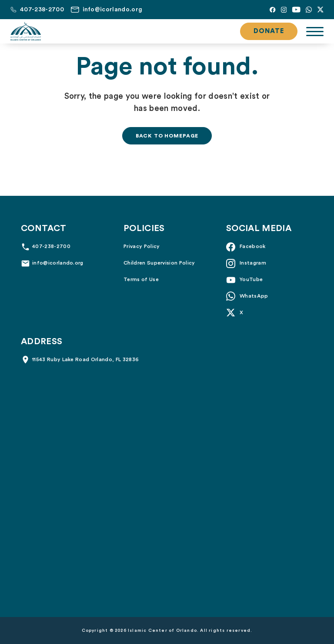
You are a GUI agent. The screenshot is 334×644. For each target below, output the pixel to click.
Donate (269, 31)
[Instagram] (284, 10)
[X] (320, 10)
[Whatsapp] (309, 10)
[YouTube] (296, 10)
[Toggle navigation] (315, 32)
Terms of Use (141, 279)
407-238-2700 (51, 246)
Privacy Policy (142, 246)
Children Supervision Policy (159, 263)
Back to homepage (167, 136)
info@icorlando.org (58, 263)
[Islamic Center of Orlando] (26, 31)
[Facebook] (272, 10)
